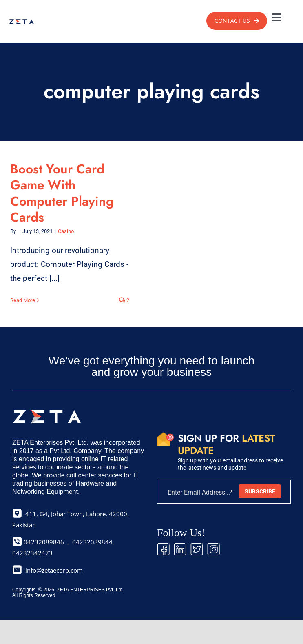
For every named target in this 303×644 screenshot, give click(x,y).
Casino (66, 231)
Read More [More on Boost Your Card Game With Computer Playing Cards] (23, 300)
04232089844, (93, 542)
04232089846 (43, 542)
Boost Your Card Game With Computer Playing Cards (62, 193)
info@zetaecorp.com (54, 570)
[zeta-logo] (22, 21)
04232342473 (32, 553)
